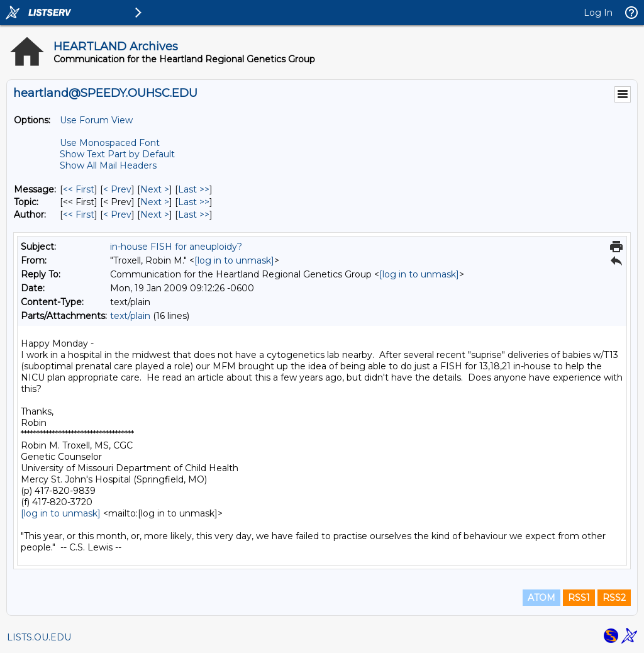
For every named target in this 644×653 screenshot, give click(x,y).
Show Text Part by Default (117, 154)
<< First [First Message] (79, 189)
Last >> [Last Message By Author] (194, 215)
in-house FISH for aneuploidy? (176, 247)
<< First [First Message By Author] (79, 215)
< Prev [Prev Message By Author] (117, 215)
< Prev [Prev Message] (117, 189)
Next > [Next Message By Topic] (155, 202)
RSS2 (614, 598)
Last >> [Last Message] (194, 189)
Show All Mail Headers (108, 165)
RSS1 (579, 598)
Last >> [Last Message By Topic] (194, 202)
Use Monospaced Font (110, 143)
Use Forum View (96, 120)
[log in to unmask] (234, 260)
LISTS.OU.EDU (39, 637)
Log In (598, 13)
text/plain (130, 316)
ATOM (541, 598)
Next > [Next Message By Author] (155, 215)
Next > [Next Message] (155, 189)
